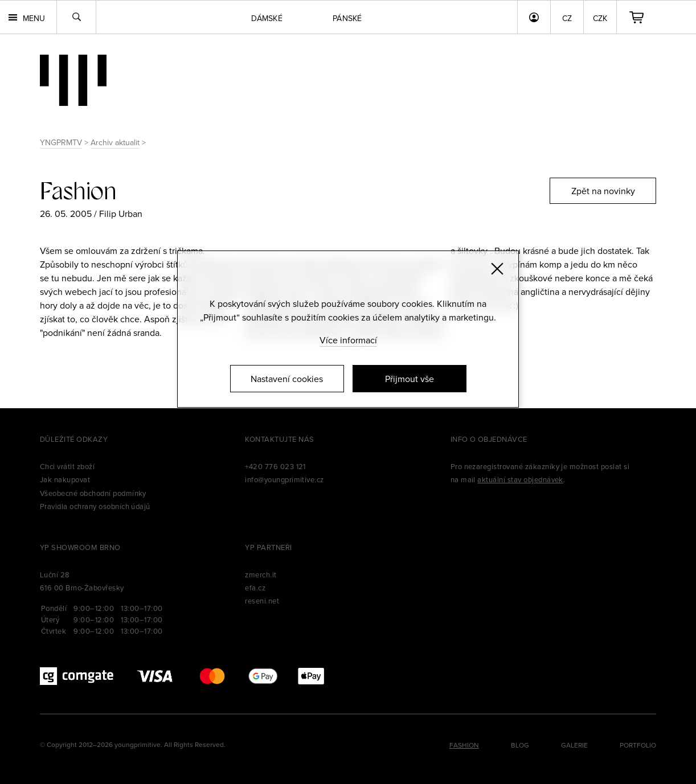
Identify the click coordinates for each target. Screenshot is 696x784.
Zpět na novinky (603, 191)
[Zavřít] (497, 269)
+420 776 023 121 (275, 466)
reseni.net (262, 601)
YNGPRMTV (61, 142)
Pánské (347, 18)
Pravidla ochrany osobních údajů (95, 506)
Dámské (267, 18)
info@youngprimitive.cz (284, 479)
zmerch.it (261, 574)
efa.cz (255, 588)
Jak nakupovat (65, 479)
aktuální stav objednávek (520, 479)
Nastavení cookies (287, 379)
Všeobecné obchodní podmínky (93, 493)
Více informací (348, 340)
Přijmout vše (410, 379)
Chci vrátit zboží (67, 466)
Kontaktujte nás (279, 439)
